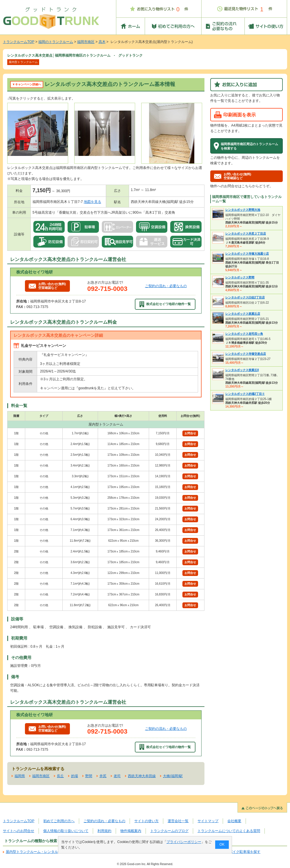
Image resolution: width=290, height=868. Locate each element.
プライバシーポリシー (184, 842)
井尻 (103, 776)
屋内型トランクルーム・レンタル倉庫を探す (41, 852)
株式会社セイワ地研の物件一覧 (165, 304)
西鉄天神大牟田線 (142, 776)
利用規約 (104, 831)
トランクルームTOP (19, 42)
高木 (102, 42)
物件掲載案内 (131, 831)
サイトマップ (208, 821)
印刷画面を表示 (240, 115)
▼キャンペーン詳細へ (27, 84)
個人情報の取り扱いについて (66, 831)
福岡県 (20, 776)
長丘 (60, 776)
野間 (89, 776)
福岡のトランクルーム (56, 42)
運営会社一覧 (178, 821)
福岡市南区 (86, 42)
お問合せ (190, 433)
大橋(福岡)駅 (173, 776)
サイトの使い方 (146, 821)
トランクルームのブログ (169, 831)
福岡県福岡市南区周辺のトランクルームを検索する (249, 146)
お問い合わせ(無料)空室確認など (47, 286)
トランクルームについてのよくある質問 (229, 831)
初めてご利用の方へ (59, 821)
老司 (117, 776)
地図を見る (93, 202)
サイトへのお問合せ (19, 831)
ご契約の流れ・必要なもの (166, 286)
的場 (75, 776)
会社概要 (234, 821)
